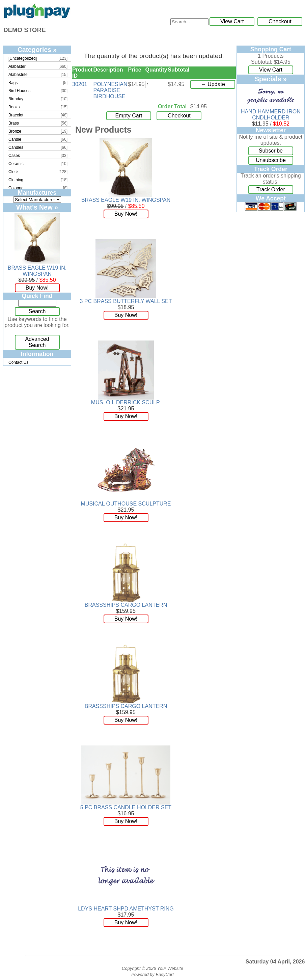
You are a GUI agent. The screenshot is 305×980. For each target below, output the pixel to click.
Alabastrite (18, 75)
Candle (15, 139)
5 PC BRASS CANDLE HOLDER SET (126, 807)
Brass (14, 123)
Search (37, 311)
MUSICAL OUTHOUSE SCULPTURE (126, 504)
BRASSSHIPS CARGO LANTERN (126, 605)
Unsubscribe (271, 160)
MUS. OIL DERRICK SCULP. (126, 402)
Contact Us (18, 362)
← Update (213, 84)
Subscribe (271, 151)
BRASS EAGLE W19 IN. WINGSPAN (37, 271)
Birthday (16, 99)
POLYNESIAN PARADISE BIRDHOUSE (110, 90)
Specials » (271, 79)
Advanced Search (37, 342)
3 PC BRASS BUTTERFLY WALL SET (126, 301)
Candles (16, 147)
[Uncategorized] (23, 58)
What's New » (37, 207)
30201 (80, 84)
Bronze (15, 131)
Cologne (16, 188)
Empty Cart (129, 116)
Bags (13, 83)
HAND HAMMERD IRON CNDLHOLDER (271, 115)
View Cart (232, 21)
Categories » (37, 50)
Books (14, 107)
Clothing (16, 180)
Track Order (271, 189)
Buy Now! (37, 288)
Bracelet (16, 115)
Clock (13, 172)
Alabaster (17, 66)
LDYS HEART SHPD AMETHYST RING (126, 909)
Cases (14, 156)
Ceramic (16, 164)
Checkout (280, 21)
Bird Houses (19, 91)
